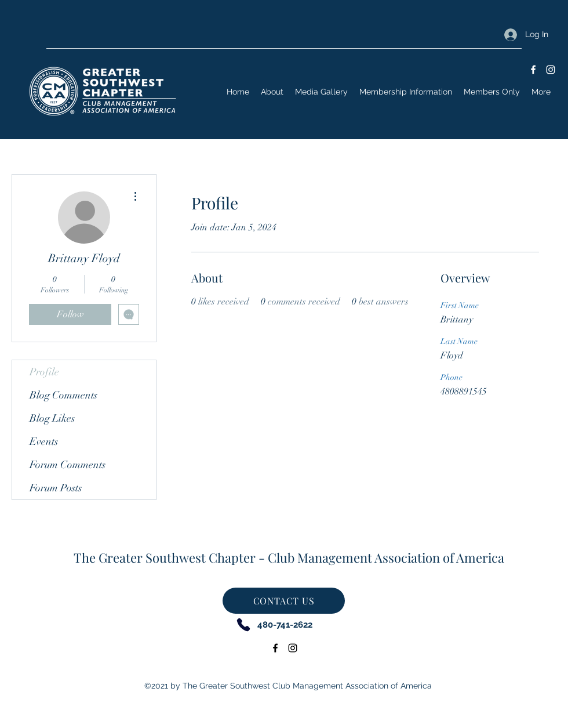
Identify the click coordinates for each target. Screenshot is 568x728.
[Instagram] (551, 70)
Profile (44, 372)
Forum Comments (68, 465)
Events (44, 441)
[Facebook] (533, 70)
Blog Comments (63, 395)
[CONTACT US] (284, 601)
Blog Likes (52, 418)
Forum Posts (56, 488)
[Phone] (243, 624)
